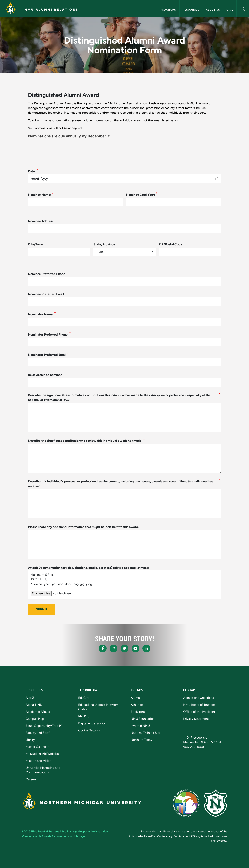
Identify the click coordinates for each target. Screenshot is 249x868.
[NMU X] (124, 648)
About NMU (34, 705)
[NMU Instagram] (114, 648)
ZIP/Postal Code (171, 244)
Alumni (136, 698)
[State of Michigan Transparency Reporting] (186, 803)
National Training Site (146, 733)
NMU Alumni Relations (52, 10)
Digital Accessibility (92, 723)
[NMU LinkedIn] (146, 648)
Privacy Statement (196, 719)
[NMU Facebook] (103, 648)
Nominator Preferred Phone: (48, 335)
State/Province (104, 244)
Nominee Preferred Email (46, 294)
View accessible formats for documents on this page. (54, 836)
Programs (168, 10)
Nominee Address (41, 221)
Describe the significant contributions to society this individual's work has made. (85, 441)
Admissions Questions (199, 698)
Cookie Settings (89, 730)
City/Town (36, 244)
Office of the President (199, 712)
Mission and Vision (39, 761)
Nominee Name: (40, 195)
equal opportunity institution (90, 831)
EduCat (83, 698)
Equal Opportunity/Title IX (44, 726)
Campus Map (35, 719)
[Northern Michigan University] (11, 9)
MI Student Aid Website (42, 754)
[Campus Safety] (216, 803)
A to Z (30, 698)
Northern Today (141, 740)
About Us (213, 10)
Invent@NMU (140, 726)
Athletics (137, 705)
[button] (243, 8)
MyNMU (84, 716)
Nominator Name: (41, 314)
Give (230, 10)
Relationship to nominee (45, 375)
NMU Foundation (143, 719)
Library (30, 740)
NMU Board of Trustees (199, 705)
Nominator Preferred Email (47, 355)
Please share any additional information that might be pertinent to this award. (83, 527)
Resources (191, 10)
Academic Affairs (38, 712)
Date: (32, 171)
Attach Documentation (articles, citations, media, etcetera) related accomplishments (89, 568)
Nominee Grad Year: (141, 195)
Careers (31, 779)
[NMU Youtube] (135, 648)
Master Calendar (37, 747)
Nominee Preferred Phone (47, 274)
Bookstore (138, 712)
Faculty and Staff (38, 733)
